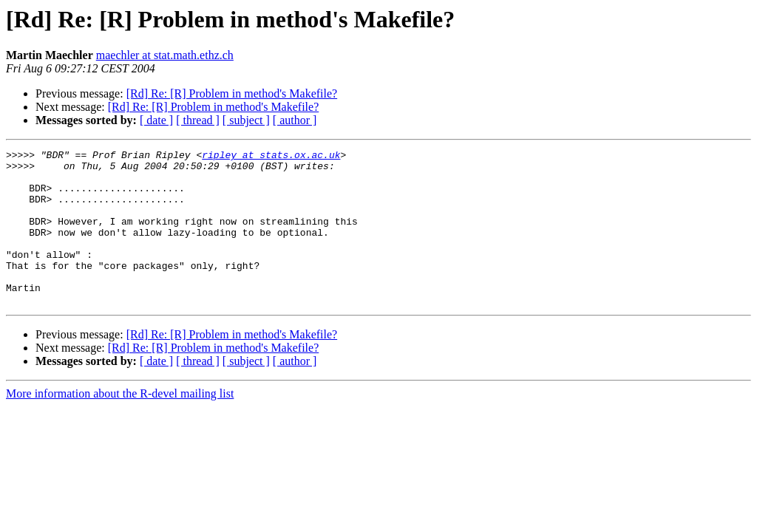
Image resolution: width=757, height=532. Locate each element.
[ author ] (295, 120)
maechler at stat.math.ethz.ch (165, 55)
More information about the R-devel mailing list (120, 424)
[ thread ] (198, 120)
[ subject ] (246, 120)
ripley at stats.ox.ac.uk (271, 157)
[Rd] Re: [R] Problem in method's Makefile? (232, 93)
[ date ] (156, 120)
